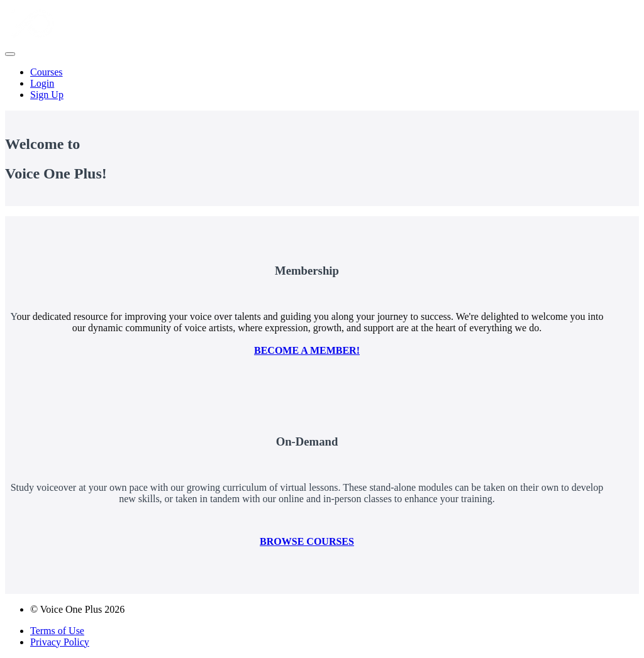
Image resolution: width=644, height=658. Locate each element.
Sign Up (47, 95)
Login (42, 83)
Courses (47, 72)
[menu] (322, 84)
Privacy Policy (60, 642)
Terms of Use (57, 631)
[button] (10, 54)
